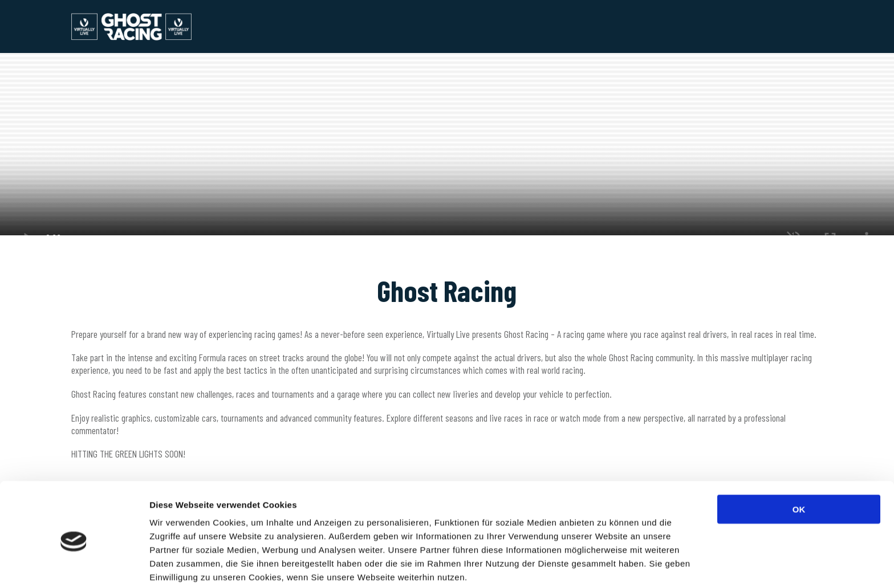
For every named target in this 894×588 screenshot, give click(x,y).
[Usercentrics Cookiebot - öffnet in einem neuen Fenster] (74, 566)
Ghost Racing (146, 26)
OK (799, 461)
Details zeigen (606, 565)
